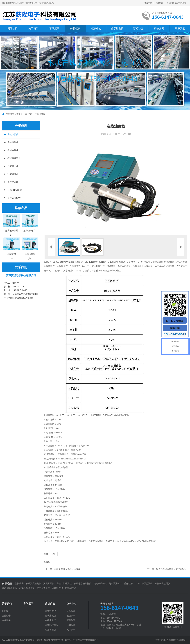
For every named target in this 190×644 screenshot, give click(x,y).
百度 (178, 3)
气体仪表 (71, 630)
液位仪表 (71, 616)
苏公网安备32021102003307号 (85, 640)
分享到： (48, 562)
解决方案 (159, 28)
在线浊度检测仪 (34, 583)
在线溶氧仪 (13, 142)
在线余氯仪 (13, 150)
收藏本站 (148, 3)
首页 (19, 114)
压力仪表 (71, 625)
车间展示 (54, 28)
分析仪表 (75, 28)
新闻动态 (138, 28)
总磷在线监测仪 (9, 588)
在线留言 (159, 3)
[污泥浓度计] (181, 640)
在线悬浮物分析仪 (83, 583)
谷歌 (183, 3)
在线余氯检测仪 (64, 583)
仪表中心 (96, 28)
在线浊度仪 (40, 114)
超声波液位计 (14, 198)
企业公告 (6, 616)
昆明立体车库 (43, 588)
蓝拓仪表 (19, 583)
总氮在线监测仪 (27, 588)
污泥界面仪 (13, 166)
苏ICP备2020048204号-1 (54, 640)
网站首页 (12, 28)
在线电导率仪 (14, 158)
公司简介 (6, 611)
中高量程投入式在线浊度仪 (67, 569)
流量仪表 (71, 620)
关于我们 (33, 28)
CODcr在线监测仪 (144, 583)
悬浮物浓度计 (14, 182)
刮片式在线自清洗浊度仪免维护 (171, 569)
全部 (54, 554)
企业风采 (6, 620)
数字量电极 (117, 28)
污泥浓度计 (13, 174)
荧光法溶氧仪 (100, 583)
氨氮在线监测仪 (162, 583)
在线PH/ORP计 (15, 190)
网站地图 (170, 3)
